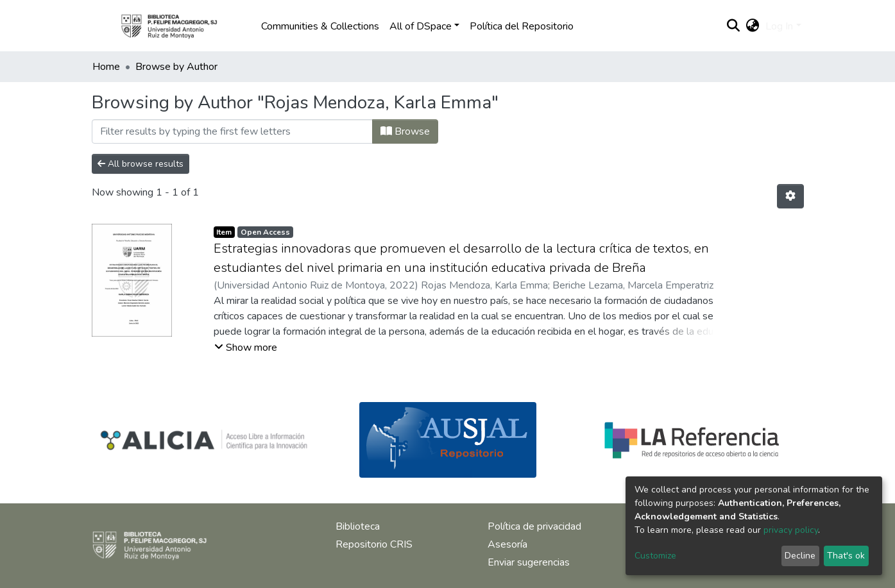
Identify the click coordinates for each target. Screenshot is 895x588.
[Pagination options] (790, 196)
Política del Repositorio (522, 26)
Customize (655, 556)
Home (106, 67)
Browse (405, 131)
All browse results (141, 164)
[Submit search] (733, 26)
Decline (800, 556)
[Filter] (232, 131)
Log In (779, 26)
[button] (752, 26)
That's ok (846, 556)
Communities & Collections (320, 26)
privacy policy (791, 530)
